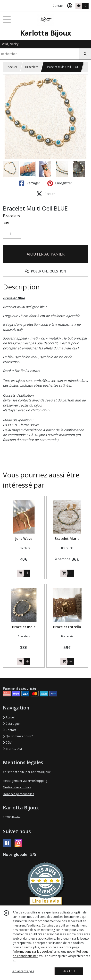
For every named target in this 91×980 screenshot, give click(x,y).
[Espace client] (70, 6)
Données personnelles (18, 794)
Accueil (13, 67)
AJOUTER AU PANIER (46, 254)
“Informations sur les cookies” (33, 952)
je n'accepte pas (23, 971)
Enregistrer (60, 183)
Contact (58, 6)
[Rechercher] (85, 54)
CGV (7, 743)
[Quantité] (12, 234)
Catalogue (11, 724)
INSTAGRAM (12, 749)
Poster (46, 194)
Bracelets (32, 67)
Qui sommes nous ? (18, 736)
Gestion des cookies (17, 787)
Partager (30, 183)
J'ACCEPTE (69, 971)
